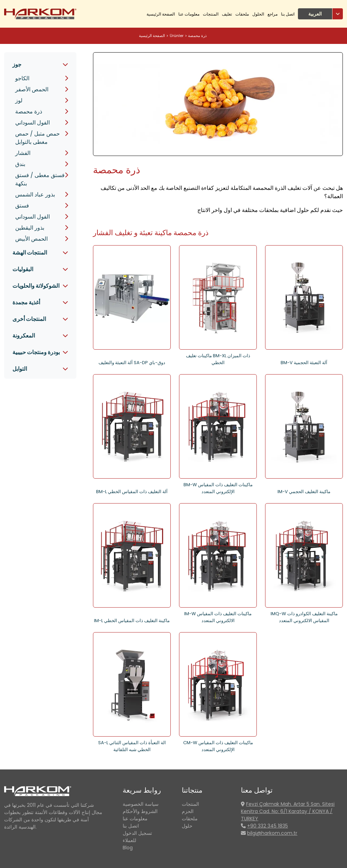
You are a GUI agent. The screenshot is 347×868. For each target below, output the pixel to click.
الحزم (188, 811)
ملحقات (242, 14)
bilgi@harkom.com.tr (272, 833)
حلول (187, 826)
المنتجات (211, 14)
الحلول (258, 14)
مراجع (273, 14)
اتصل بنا (288, 14)
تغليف (227, 14)
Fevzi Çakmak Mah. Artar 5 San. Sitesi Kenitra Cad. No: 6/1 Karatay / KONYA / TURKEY (288, 811)
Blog (128, 848)
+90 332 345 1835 (268, 826)
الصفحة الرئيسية (161, 14)
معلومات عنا (189, 14)
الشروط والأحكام (140, 811)
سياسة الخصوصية (141, 804)
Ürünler (177, 36)
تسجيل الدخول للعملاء (137, 837)
